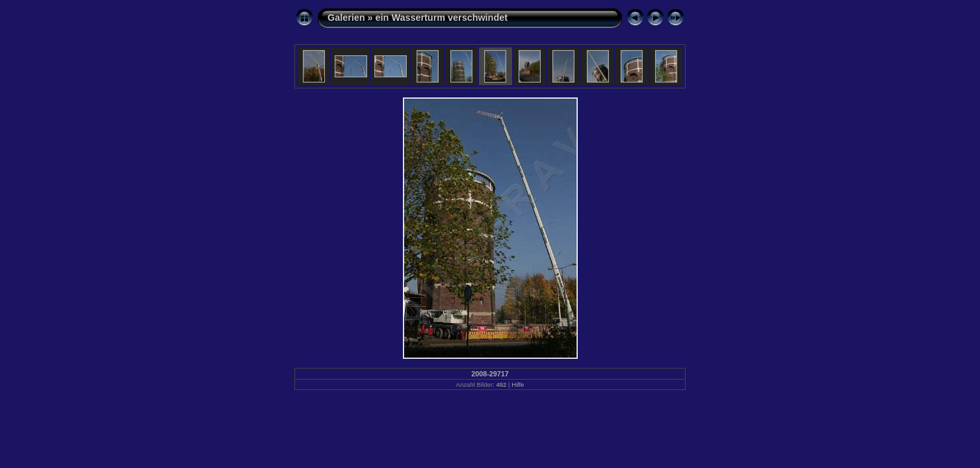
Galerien (346, 18)
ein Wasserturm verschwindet (442, 18)
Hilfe (518, 384)
